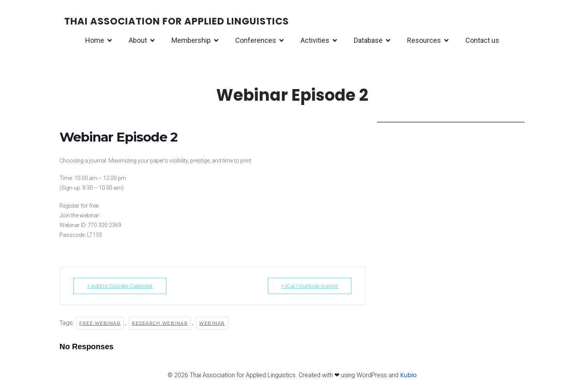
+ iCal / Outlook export (310, 286)
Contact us (482, 40)
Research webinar (160, 323)
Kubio (408, 375)
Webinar (212, 323)
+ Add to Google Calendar (120, 286)
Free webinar (100, 323)
